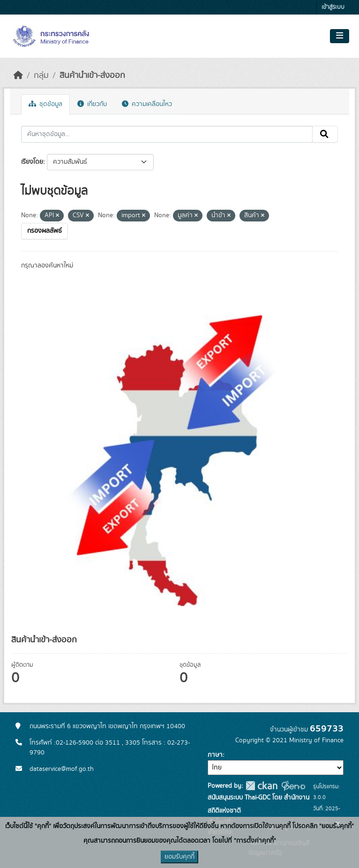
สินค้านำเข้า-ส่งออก (92, 76)
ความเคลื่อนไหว (147, 104)
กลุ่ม (41, 76)
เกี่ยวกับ (92, 104)
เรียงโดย (32, 162)
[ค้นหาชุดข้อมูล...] (167, 134)
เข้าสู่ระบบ (333, 7)
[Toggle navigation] (340, 36)
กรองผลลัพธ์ (45, 231)
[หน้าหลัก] (18, 76)
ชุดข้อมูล (45, 104)
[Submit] (325, 134)
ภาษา (215, 755)
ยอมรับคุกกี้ (179, 857)
